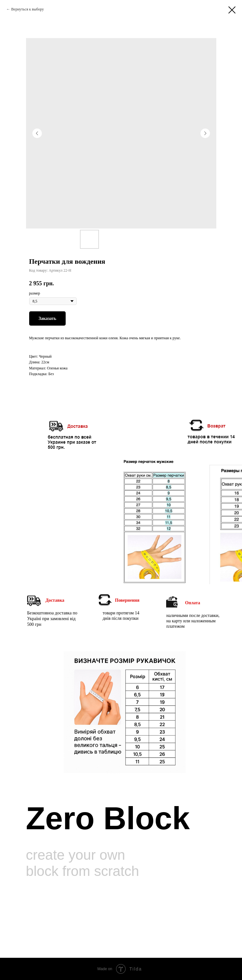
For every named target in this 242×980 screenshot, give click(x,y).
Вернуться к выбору (27, 9)
